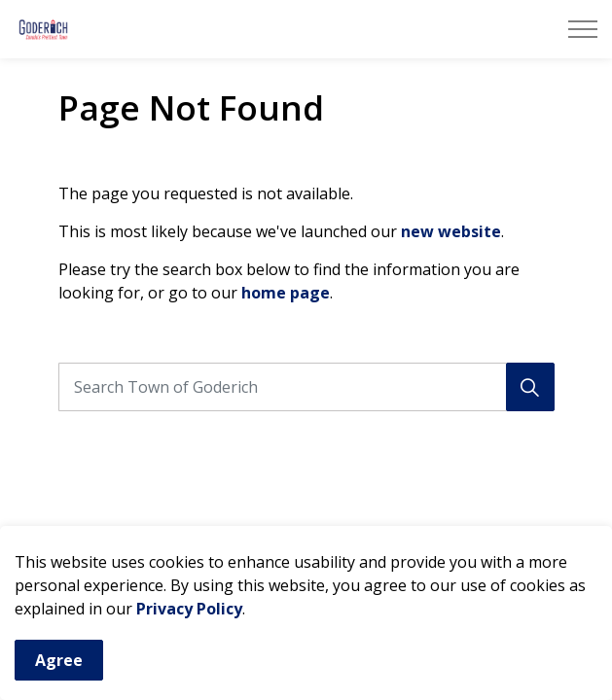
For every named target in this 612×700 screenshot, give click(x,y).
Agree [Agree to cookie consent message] (59, 666)
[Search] (530, 387)
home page (286, 293)
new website (451, 231)
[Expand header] (583, 29)
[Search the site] (306, 387)
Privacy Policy (189, 614)
